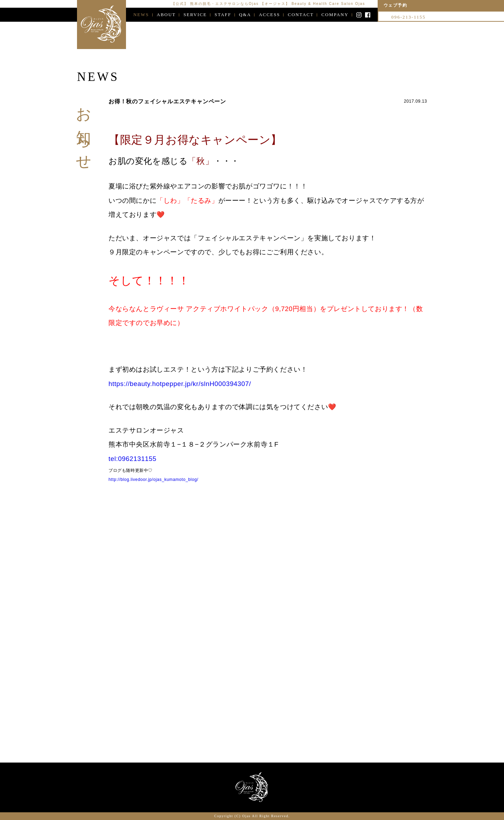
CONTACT (301, 15)
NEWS (141, 15)
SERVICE (195, 15)
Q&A (245, 15)
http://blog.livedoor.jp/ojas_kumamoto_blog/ (153, 481)
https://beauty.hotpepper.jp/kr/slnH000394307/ (180, 385)
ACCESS (269, 15)
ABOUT (166, 15)
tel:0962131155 (132, 460)
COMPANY (335, 15)
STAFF (223, 15)
